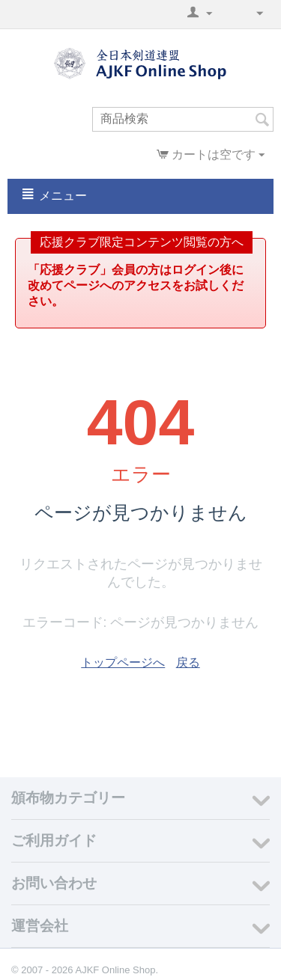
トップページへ (123, 662)
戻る (188, 662)
